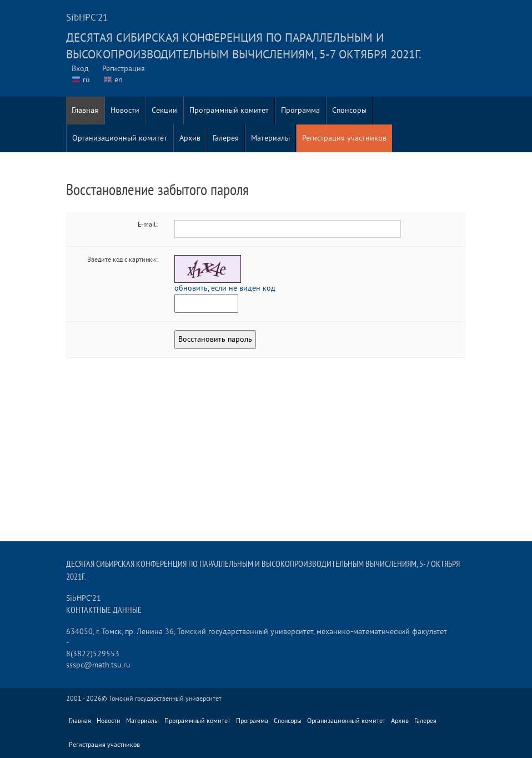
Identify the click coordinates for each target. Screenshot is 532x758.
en (119, 80)
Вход (80, 69)
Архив (190, 138)
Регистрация (124, 69)
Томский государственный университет (165, 699)
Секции (164, 110)
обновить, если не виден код (225, 288)
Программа (300, 110)
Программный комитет (229, 110)
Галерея (226, 138)
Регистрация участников (344, 138)
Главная (85, 110)
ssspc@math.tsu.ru (98, 665)
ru (86, 80)
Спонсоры (349, 110)
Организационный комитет (120, 138)
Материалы (270, 138)
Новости (125, 110)
